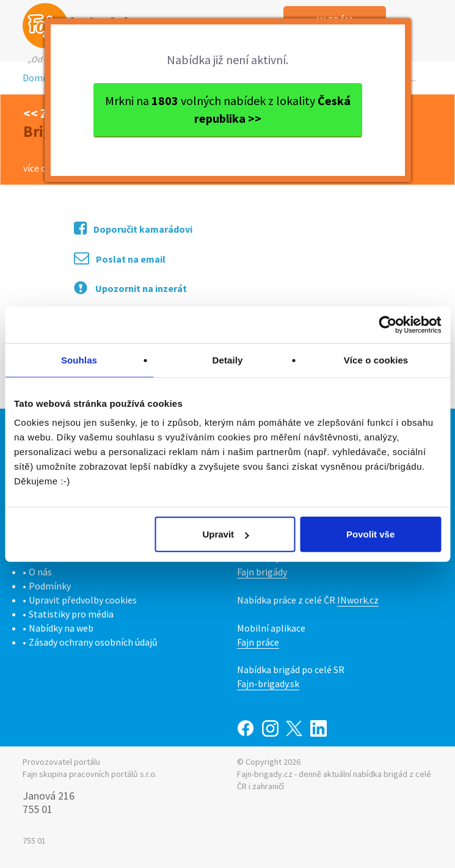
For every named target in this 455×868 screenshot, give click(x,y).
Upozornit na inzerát (130, 288)
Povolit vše (370, 534)
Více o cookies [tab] (376, 359)
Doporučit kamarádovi (133, 228)
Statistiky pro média (71, 614)
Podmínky (50, 586)
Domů (35, 78)
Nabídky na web (61, 628)
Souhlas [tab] (79, 359)
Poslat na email (120, 258)
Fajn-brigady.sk (268, 684)
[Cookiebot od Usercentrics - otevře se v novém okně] (388, 324)
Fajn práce (258, 642)
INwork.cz (358, 600)
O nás (40, 572)
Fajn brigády (262, 572)
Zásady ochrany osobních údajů (93, 642)
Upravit (225, 534)
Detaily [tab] (228, 359)
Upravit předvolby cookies (83, 600)
